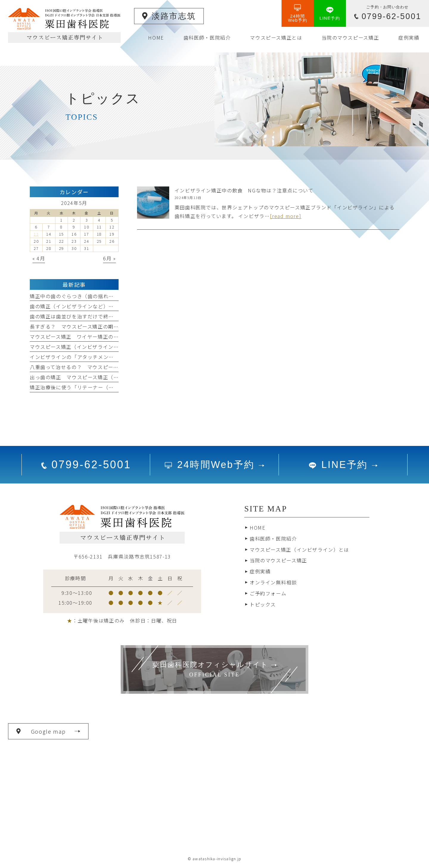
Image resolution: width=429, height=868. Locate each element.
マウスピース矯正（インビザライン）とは (299, 550)
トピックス (263, 604)
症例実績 (260, 571)
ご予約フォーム (268, 593)
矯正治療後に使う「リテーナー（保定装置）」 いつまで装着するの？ (111, 387)
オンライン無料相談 (273, 582)
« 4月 (39, 258)
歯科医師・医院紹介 (273, 539)
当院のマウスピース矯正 (278, 560)
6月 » (109, 258)
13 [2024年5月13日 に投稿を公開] (36, 234)
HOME (258, 528)
